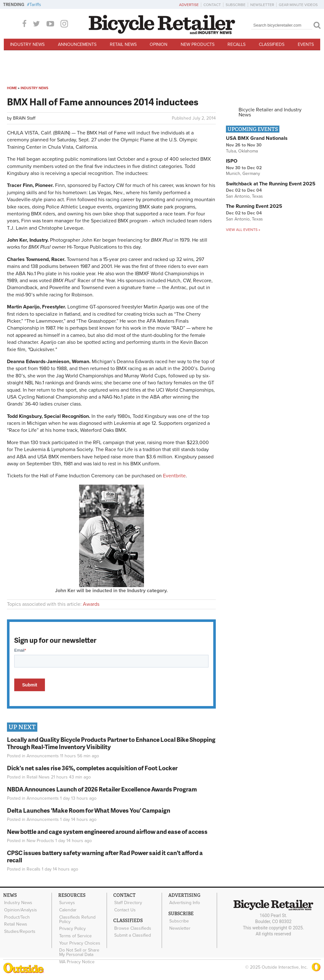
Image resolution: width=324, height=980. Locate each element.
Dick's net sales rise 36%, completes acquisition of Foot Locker (92, 768)
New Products (198, 44)
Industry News (27, 44)
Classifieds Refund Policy (77, 918)
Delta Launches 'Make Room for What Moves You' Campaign (89, 810)
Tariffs (35, 5)
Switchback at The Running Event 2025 (271, 184)
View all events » (243, 230)
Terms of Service (75, 933)
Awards (91, 604)
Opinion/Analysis (20, 909)
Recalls (237, 44)
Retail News (123, 44)
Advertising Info (184, 902)
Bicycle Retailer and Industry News (270, 112)
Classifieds (272, 44)
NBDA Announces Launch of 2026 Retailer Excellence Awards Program (102, 789)
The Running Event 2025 (254, 206)
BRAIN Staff (24, 118)
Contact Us (124, 909)
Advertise (189, 5)
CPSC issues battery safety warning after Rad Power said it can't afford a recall (105, 856)
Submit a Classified (132, 933)
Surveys (66, 902)
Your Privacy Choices (79, 940)
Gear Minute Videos (298, 5)
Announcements (77, 44)
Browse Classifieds (132, 927)
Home (12, 88)
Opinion (159, 44)
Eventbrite (174, 476)
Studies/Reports (19, 929)
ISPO (232, 161)
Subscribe (236, 5)
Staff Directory (128, 902)
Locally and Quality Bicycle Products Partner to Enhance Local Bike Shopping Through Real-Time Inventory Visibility (111, 743)
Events (306, 44)
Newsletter (262, 5)
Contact (212, 5)
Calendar (67, 909)
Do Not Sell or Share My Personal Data (82, 949)
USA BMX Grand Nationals (257, 138)
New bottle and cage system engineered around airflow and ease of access (107, 831)
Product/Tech (16, 916)
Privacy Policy (72, 927)
